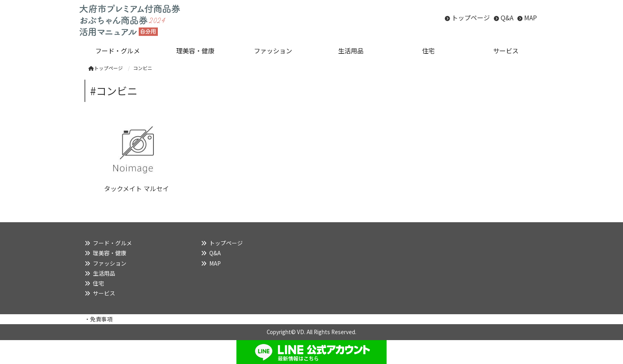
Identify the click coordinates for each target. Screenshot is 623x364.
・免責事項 (98, 319)
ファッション (110, 263)
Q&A (507, 18)
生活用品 (104, 273)
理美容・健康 (110, 253)
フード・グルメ (112, 243)
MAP (531, 18)
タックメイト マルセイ (137, 188)
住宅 (98, 283)
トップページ (471, 18)
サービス (104, 293)
